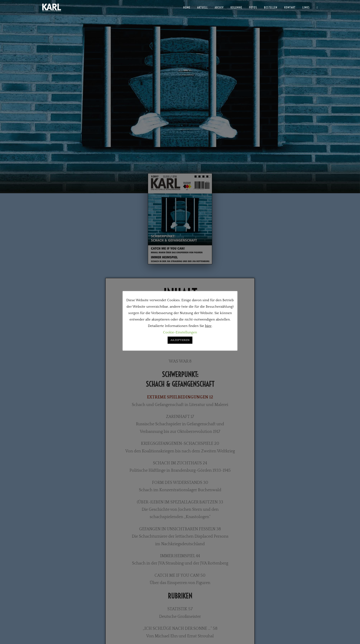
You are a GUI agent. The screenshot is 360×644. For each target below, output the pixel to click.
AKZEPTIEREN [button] (180, 340)
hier (208, 326)
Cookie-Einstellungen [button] (180, 332)
